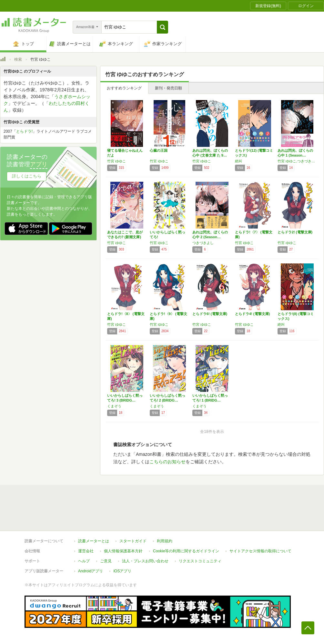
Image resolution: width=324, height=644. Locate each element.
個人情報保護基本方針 (123, 551)
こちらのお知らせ (167, 462)
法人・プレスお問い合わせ (145, 561)
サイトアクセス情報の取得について (260, 551)
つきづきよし (203, 243)
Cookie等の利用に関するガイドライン (186, 551)
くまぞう (114, 406)
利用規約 (165, 541)
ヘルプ (84, 561)
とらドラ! (24, 131)
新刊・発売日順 (168, 88)
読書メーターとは (94, 541)
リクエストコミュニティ (200, 561)
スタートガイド (133, 541)
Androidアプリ (91, 571)
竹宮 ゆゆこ (116, 161)
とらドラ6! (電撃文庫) (210, 314)
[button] (162, 27)
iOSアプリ (122, 571)
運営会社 (86, 551)
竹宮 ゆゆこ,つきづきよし (297, 161)
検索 (18, 59)
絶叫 (238, 161)
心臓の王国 (159, 150)
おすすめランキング (124, 88)
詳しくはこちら (27, 176)
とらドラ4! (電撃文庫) (252, 314)
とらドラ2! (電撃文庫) (295, 232)
